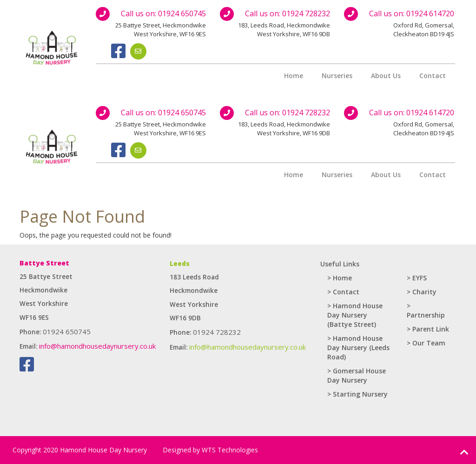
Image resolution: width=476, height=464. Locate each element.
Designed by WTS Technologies (210, 450)
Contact (433, 76)
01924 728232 (306, 13)
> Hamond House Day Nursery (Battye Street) (355, 315)
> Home (340, 278)
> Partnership (426, 310)
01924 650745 (182, 13)
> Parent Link (428, 329)
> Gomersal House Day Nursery (357, 375)
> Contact (343, 292)
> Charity (422, 292)
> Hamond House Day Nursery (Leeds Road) (358, 348)
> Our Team (426, 343)
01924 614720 (430, 13)
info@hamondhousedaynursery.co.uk (97, 346)
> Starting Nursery (357, 394)
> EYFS (417, 278)
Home (294, 76)
